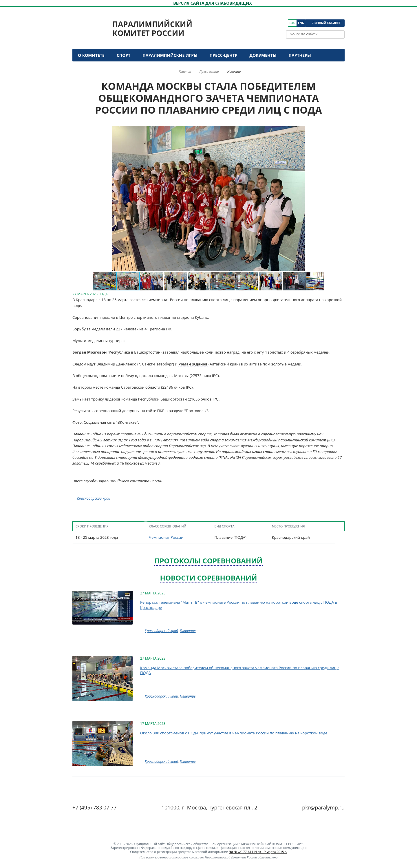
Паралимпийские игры (170, 55)
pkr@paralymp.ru (323, 807)
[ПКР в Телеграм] (284, 23)
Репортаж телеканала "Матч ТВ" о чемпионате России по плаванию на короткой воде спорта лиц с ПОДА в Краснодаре (239, 605)
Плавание (188, 631)
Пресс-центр (224, 55)
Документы (263, 55)
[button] (98, 199)
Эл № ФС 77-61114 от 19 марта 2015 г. (258, 852)
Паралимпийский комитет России (152, 29)
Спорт (124, 55)
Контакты (90, 68)
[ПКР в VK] (259, 23)
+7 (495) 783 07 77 (95, 807)
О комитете (91, 55)
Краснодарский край (94, 498)
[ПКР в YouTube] (267, 23)
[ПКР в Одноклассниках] (276, 23)
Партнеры (300, 55)
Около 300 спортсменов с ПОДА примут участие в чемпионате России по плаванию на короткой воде (234, 733)
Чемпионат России (166, 537)
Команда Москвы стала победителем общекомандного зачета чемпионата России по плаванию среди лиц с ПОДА (240, 670)
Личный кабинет (326, 23)
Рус (292, 23)
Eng (301, 23)
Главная (185, 71)
